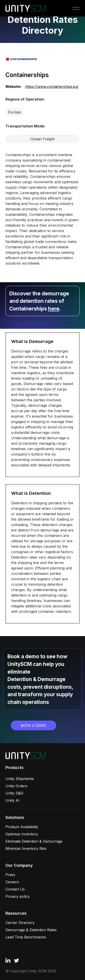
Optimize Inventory (22, 834)
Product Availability (22, 827)
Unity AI (12, 800)
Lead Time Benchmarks (26, 937)
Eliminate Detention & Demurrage (34, 841)
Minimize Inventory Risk (26, 848)
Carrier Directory (20, 923)
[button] (75, 8)
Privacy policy (18, 896)
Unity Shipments (20, 779)
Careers (12, 882)
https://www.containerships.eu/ (52, 87)
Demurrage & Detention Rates (31, 930)
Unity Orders (16, 786)
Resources (16, 913)
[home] (25, 8)
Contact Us (15, 889)
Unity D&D (14, 793)
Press (10, 875)
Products (15, 767)
